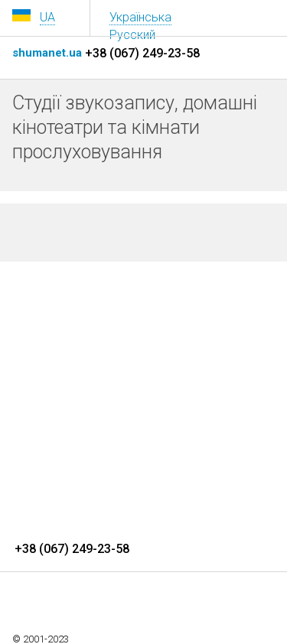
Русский (132, 35)
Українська (140, 17)
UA (47, 17)
